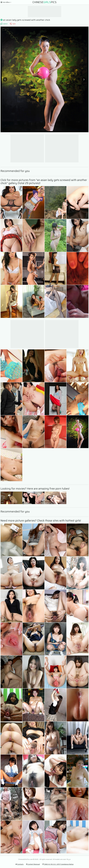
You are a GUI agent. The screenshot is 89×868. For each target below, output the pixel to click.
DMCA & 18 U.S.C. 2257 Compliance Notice (58, 864)
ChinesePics (44, 2)
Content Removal (33, 864)
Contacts (20, 864)
